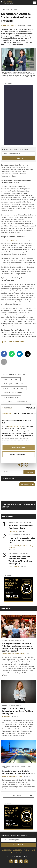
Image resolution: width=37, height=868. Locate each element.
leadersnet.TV (8, 479)
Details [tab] (17, 413)
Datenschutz (15, 853)
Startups (14, 25)
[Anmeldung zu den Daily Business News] (18, 153)
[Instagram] (16, 862)
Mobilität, (17, 546)
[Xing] (21, 862)
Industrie (12, 548)
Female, (8, 25)
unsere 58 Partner (15, 426)
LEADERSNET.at (18, 850)
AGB (34, 850)
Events (15, 531)
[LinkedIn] (26, 862)
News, (3, 25)
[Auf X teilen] (28, 354)
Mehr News (6, 608)
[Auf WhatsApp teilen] (12, 354)
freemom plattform (11, 397)
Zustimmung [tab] (7, 413)
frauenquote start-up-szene (14, 384)
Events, (9, 654)
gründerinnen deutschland (14, 375)
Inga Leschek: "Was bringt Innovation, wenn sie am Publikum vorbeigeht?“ (18, 711)
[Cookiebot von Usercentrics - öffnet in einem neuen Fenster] (26, 408)
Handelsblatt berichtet (15, 241)
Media (8, 717)
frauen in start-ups (11, 379)
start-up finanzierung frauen (15, 402)
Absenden (29, 472)
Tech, (8, 777)
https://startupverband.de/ (12, 341)
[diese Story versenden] (4, 362)
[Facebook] (11, 862)
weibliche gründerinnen (13, 393)
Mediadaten (27, 850)
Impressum (24, 853)
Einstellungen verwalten (19, 454)
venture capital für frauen (14, 388)
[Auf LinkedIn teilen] (20, 354)
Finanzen (16, 567)
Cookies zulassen (18, 448)
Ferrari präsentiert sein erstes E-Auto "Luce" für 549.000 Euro (22, 540)
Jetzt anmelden (19, 158)
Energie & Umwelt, (27, 546)
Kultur (20, 777)
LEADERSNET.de (7, 850)
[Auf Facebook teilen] (4, 354)
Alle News (23, 796)
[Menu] (35, 2)
